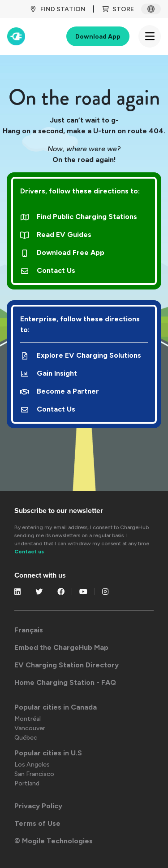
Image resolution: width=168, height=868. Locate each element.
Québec (26, 738)
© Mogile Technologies (54, 841)
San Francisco (34, 774)
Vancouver (30, 728)
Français (29, 630)
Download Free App (62, 252)
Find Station (58, 9)
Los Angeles (32, 765)
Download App (98, 37)
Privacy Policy (38, 806)
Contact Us (48, 270)
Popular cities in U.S (48, 753)
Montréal (28, 719)
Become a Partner (60, 391)
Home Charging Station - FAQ (65, 682)
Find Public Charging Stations (79, 217)
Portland (27, 783)
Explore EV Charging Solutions (81, 355)
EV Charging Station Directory (67, 665)
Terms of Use (37, 823)
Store (118, 9)
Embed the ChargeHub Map (61, 647)
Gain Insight (49, 373)
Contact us (29, 552)
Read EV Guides (56, 235)
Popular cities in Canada (56, 707)
